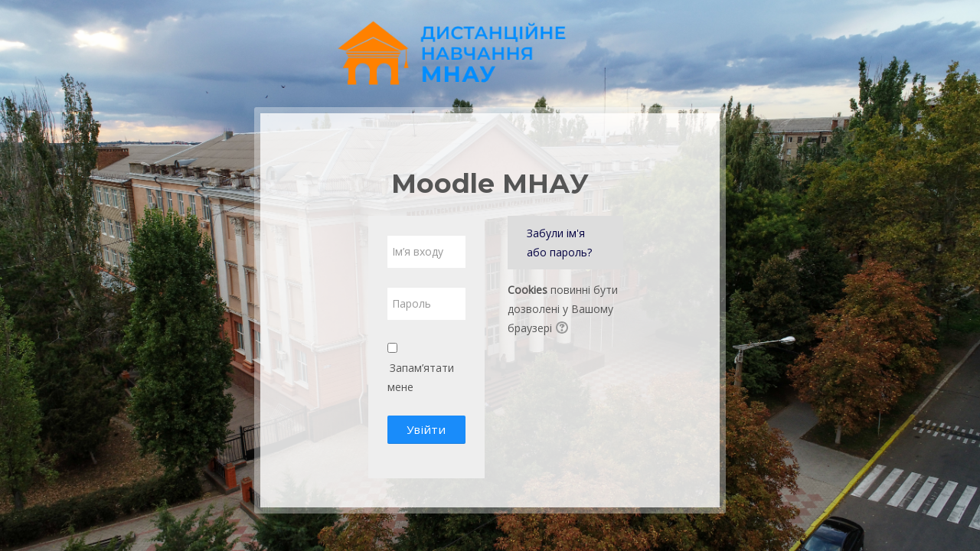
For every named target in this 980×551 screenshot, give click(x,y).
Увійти (426, 429)
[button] (564, 329)
